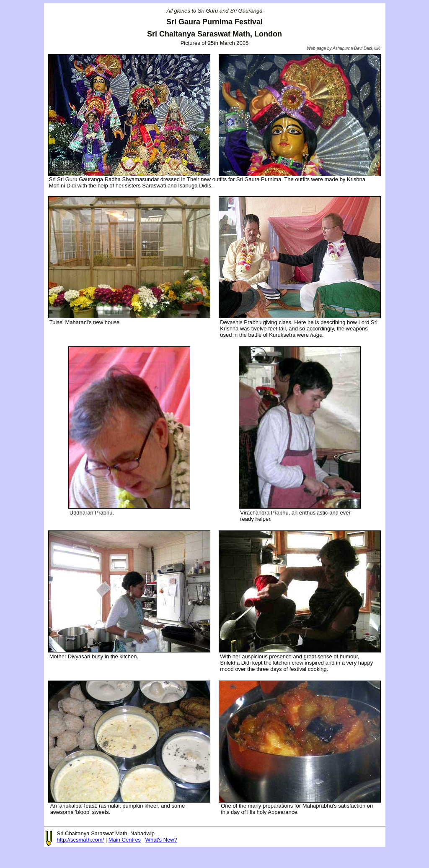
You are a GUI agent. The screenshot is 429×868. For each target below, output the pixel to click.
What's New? (161, 840)
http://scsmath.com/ (81, 840)
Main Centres (125, 840)
